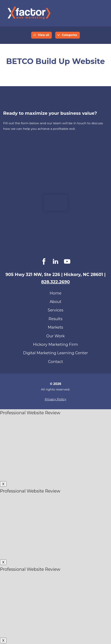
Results (55, 319)
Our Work (55, 336)
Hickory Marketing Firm (55, 344)
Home (56, 293)
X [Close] (3, 484)
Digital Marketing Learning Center (55, 353)
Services (56, 310)
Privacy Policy (55, 399)
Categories (70, 35)
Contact (56, 362)
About (56, 302)
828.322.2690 (56, 282)
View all (44, 35)
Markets (55, 327)
